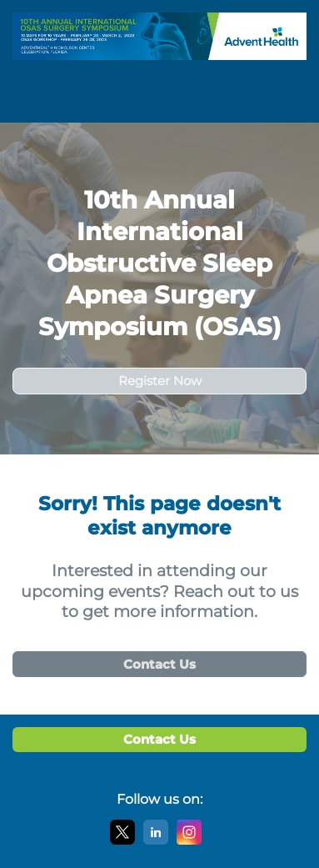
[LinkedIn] (156, 841)
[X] (122, 841)
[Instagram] (189, 841)
